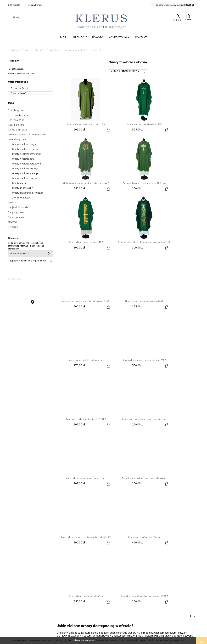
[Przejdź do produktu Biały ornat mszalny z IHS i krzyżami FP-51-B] (31, 317)
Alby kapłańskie (16, 120)
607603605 (15, 5)
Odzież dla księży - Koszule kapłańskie (27, 135)
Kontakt (134, 553)
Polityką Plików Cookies (84, 640)
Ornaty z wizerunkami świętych (28, 193)
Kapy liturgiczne (16, 125)
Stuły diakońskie (16, 217)
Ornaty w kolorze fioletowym (26, 164)
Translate (27, 74)
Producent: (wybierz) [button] (21, 88)
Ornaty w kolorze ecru (23, 159)
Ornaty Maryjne (20, 183)
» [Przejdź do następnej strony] (194, 455)
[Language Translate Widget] (31, 69)
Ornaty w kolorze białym (24, 144)
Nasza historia (138, 548)
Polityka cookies (16, 557)
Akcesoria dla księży (18, 115)
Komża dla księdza (17, 130)
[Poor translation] (8, 591)
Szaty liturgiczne (16, 110)
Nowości (12, 222)
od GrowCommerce (130, 573)
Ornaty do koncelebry (23, 188)
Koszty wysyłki (77, 548)
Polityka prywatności (110, 548)
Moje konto (178, 20)
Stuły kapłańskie (16, 212)
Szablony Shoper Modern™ (109, 573)
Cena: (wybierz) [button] (18, 93)
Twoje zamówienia (48, 548)
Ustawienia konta (47, 553)
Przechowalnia (46, 557)
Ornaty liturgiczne (17, 139)
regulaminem (39, 261)
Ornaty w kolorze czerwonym (27, 154)
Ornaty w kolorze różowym (26, 169)
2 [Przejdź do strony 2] (190, 455)
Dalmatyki (13, 203)
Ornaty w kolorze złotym (24, 178)
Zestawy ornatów (21, 198)
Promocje (13, 227)
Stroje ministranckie (18, 207)
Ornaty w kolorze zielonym (26, 173)
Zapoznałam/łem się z (28, 261)
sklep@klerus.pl (36, 5)
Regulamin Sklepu (17, 548)
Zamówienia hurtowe (19, 553)
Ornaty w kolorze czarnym (25, 149)
